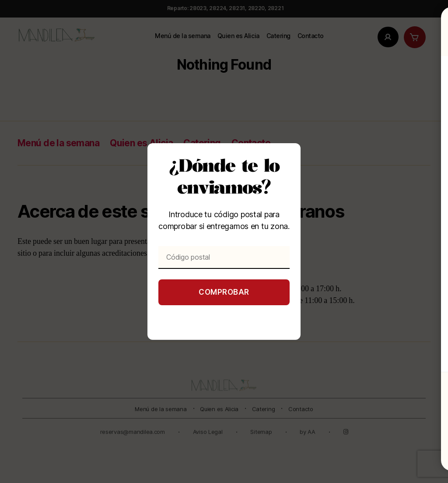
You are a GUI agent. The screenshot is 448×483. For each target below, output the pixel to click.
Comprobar (224, 292)
